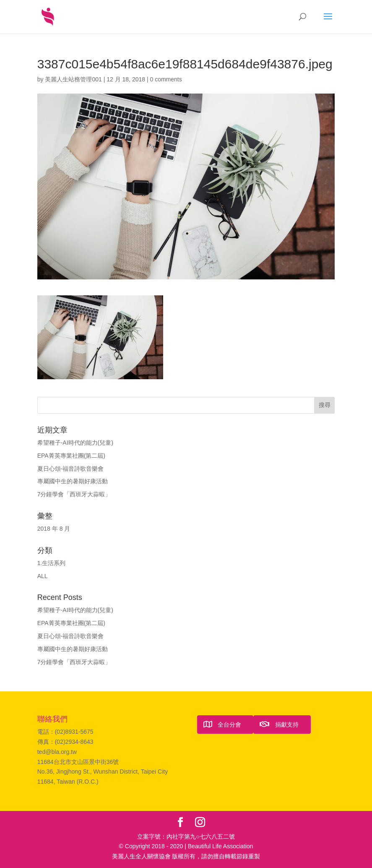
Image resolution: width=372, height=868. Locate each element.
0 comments (166, 79)
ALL (43, 576)
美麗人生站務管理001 (73, 79)
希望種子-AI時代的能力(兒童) (75, 443)
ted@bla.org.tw (57, 752)
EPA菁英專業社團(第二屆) (71, 456)
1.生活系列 (52, 563)
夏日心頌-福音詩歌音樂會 (71, 469)
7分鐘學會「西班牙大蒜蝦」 (74, 494)
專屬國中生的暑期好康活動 (73, 481)
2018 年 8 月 (54, 529)
